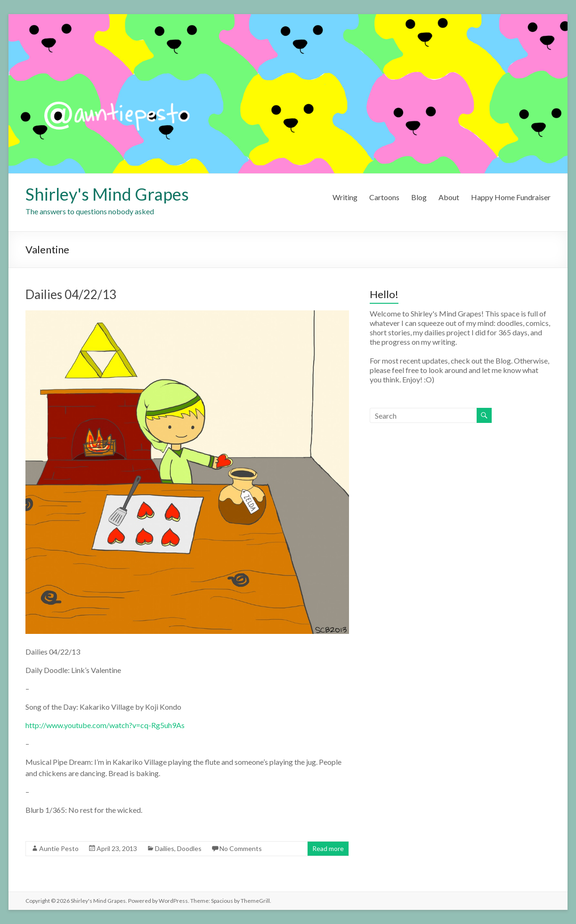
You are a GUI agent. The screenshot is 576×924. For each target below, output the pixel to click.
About (449, 197)
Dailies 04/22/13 (71, 294)
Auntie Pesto (59, 848)
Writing (345, 197)
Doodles (189, 848)
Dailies (165, 848)
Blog (419, 197)
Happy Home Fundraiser (511, 197)
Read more (328, 848)
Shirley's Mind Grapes (107, 194)
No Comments (241, 848)
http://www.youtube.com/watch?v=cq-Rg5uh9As (105, 725)
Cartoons (384, 197)
